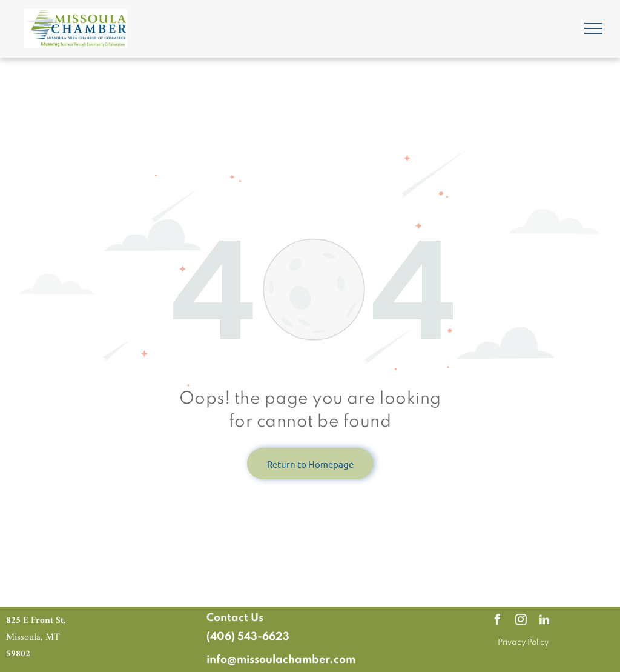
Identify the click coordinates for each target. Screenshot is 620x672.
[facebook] (497, 621)
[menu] (593, 28)
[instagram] (521, 621)
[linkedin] (544, 621)
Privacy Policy (523, 643)
